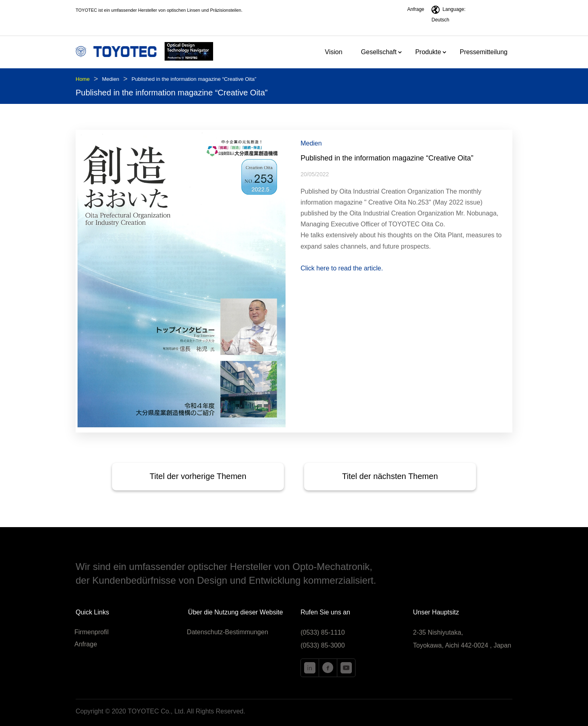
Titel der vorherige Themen (198, 476)
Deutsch (440, 20)
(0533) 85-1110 (323, 632)
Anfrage (416, 9)
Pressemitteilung (484, 52)
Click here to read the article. (342, 268)
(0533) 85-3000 (323, 645)
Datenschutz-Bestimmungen (227, 632)
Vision (333, 52)
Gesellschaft (379, 52)
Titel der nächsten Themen (390, 476)
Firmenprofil (91, 632)
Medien (111, 79)
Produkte (428, 52)
